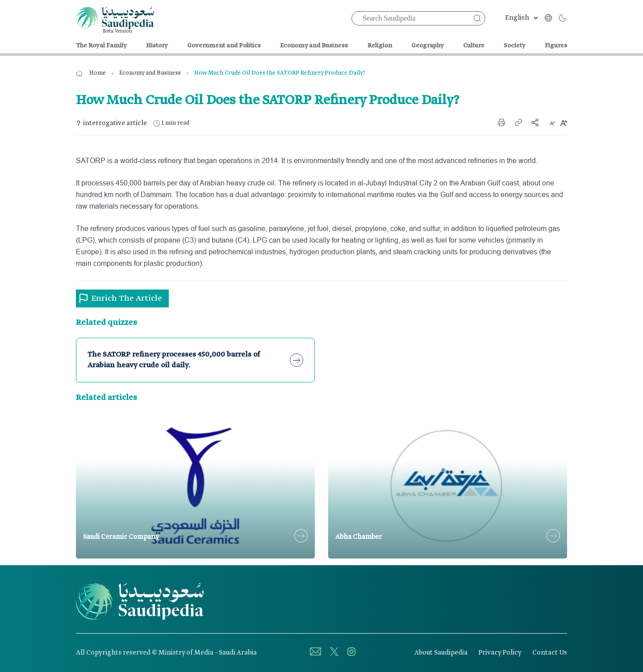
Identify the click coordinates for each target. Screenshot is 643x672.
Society (515, 46)
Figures (556, 46)
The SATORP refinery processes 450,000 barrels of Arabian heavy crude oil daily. (174, 360)
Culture (474, 46)
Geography (428, 46)
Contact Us (550, 653)
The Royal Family (101, 46)
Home (98, 73)
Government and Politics (224, 46)
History (157, 46)
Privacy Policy (500, 653)
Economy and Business (314, 46)
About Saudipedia (441, 653)
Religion (380, 46)
